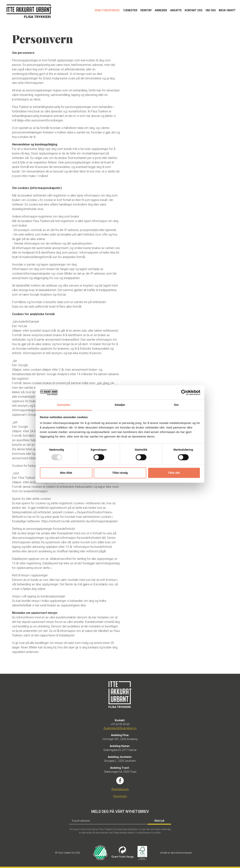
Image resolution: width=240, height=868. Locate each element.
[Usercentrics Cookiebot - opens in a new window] (184, 392)
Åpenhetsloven (120, 789)
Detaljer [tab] (120, 405)
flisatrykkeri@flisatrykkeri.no (120, 728)
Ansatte (176, 10)
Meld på (159, 821)
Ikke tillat (66, 473)
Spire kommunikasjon (181, 853)
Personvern (120, 796)
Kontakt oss (194, 10)
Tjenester (130, 10)
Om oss (211, 10)
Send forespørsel (107, 10)
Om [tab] (176, 405)
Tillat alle (174, 473)
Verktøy (146, 10)
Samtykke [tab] (64, 405)
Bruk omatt (227, 10)
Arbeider (161, 10)
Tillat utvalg (120, 473)
